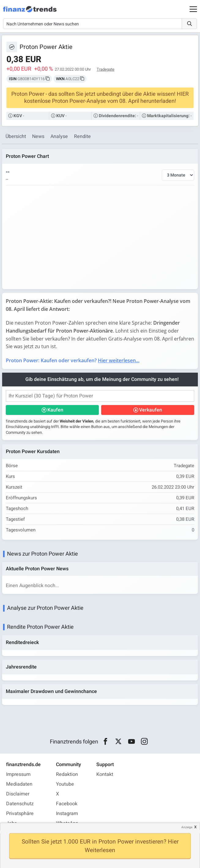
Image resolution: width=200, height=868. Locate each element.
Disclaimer (18, 794)
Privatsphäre (20, 814)
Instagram (67, 814)
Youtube (65, 784)
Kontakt (105, 774)
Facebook (67, 804)
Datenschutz (20, 804)
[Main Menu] (193, 9)
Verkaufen (151, 410)
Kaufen (55, 410)
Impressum (18, 774)
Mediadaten (19, 784)
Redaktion (67, 774)
